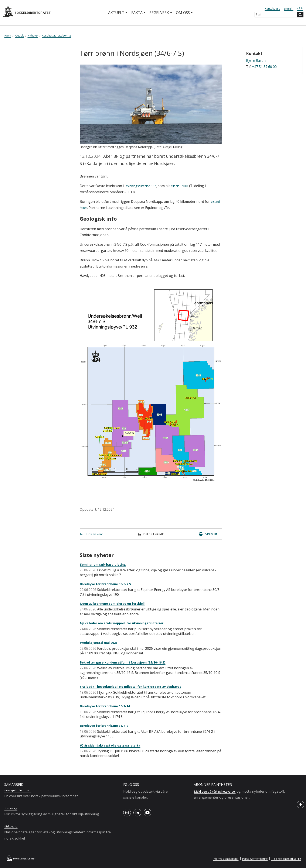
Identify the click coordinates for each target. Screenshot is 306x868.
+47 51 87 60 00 (264, 67)
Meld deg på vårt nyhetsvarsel (218, 791)
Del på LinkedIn (153, 534)
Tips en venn (94, 534)
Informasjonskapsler (219, 859)
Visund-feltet (90, 208)
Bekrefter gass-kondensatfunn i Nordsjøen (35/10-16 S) (127, 662)
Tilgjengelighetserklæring (284, 859)
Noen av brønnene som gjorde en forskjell (116, 603)
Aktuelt (116, 13)
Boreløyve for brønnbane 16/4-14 (108, 706)
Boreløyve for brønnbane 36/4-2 (107, 726)
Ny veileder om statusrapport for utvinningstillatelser (127, 623)
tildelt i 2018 (187, 186)
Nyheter (33, 35)
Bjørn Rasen (256, 61)
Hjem (8, 35)
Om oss (183, 13)
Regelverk (159, 13)
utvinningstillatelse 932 (143, 186)
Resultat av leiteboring (56, 35)
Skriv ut (208, 534)
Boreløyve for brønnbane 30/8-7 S (108, 584)
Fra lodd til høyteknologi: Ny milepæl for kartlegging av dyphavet (136, 686)
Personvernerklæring (250, 859)
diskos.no (12, 826)
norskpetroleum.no (20, 790)
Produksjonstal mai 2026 (101, 643)
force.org (12, 808)
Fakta (137, 13)
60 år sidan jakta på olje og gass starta (113, 745)
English (289, 8)
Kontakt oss (272, 8)
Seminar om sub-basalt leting (105, 564)
